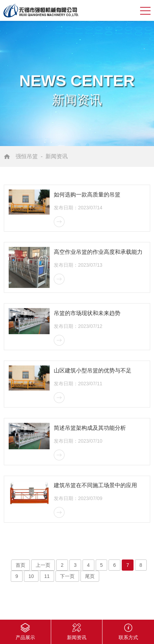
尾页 (90, 576)
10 (31, 576)
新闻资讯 (57, 156)
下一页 (67, 576)
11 (47, 576)
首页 (20, 565)
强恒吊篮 (27, 156)
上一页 (43, 565)
